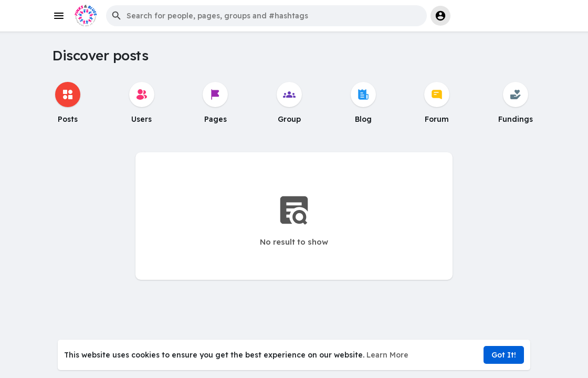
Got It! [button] (504, 355)
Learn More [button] (387, 355)
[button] (266, 16)
